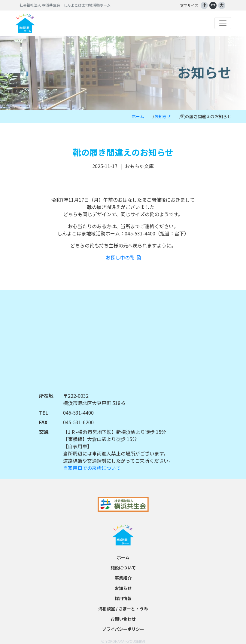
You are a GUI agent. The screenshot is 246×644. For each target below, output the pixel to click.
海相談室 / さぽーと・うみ (123, 609)
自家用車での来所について (92, 468)
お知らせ (162, 116)
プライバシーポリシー (123, 629)
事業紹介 (123, 578)
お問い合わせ (123, 619)
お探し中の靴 (123, 257)
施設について (123, 568)
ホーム (138, 116)
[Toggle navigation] (223, 23)
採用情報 (123, 598)
